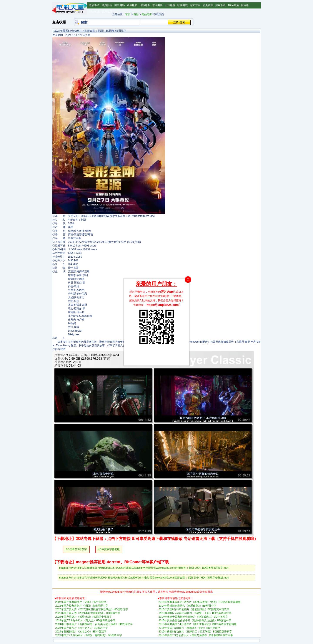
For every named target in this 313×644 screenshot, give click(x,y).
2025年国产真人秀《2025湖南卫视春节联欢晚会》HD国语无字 (92, 609)
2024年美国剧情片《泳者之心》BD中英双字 (81, 632)
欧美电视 (183, 5)
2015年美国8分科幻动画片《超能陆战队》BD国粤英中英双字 (194, 609)
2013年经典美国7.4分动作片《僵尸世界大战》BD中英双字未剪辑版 (198, 624)
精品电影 (147, 14)
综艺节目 (195, 5)
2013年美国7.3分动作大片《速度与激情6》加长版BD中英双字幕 (196, 635)
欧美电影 (132, 5)
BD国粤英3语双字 (76, 549)
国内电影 (120, 5)
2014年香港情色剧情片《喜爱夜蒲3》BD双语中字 (187, 606)
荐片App (167, 292)
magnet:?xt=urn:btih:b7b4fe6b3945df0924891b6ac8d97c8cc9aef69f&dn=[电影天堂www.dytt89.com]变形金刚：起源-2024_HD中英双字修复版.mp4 (144, 578)
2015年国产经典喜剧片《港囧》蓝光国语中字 (82, 606)
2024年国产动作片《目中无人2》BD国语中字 (82, 628)
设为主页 (107, 12)
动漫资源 (208, 5)
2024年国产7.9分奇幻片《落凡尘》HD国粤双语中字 (85, 621)
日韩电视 (170, 5)
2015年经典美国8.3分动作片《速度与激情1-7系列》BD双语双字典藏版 (199, 602)
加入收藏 (94, 12)
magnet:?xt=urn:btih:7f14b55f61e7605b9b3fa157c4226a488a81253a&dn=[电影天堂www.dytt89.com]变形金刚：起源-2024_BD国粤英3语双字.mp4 (144, 568)
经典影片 (107, 5)
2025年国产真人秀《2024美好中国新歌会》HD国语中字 (88, 613)
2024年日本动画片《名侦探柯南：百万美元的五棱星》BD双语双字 (94, 624)
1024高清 (233, 5)
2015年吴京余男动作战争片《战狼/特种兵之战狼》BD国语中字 (195, 621)
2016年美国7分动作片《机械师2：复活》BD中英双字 (189, 628)
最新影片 (94, 5)
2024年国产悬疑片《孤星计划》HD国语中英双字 (83, 617)
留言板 (245, 5)
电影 (136, 14)
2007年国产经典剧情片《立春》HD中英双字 (81, 602)
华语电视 (157, 5)
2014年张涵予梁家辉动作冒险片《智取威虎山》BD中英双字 (193, 617)
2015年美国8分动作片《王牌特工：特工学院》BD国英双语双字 (195, 632)
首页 (128, 14)
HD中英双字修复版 (109, 549)
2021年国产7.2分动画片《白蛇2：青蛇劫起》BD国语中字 (89, 635)
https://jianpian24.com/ (163, 305)
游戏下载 (220, 5)
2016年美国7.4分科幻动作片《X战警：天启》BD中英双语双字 (195, 613)
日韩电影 (145, 5)
